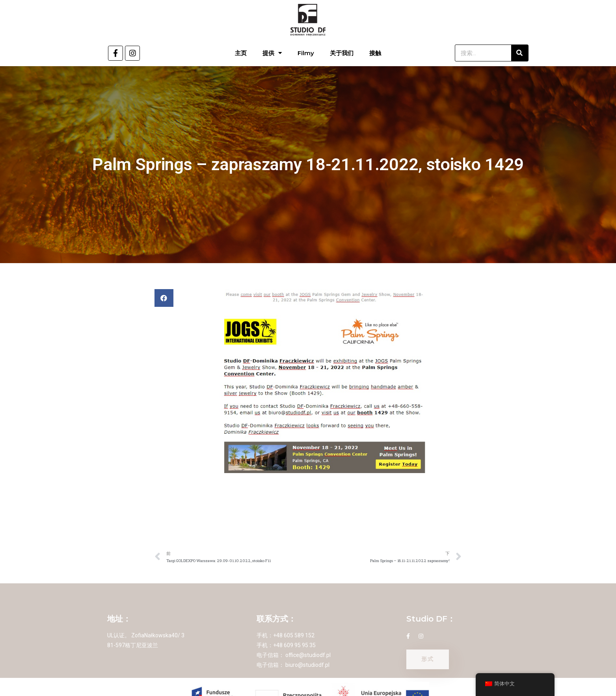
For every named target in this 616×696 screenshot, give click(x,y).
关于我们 (342, 53)
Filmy (306, 53)
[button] (164, 298)
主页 (241, 53)
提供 (272, 53)
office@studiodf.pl (308, 655)
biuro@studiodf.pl (307, 665)
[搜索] (520, 53)
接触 (375, 53)
